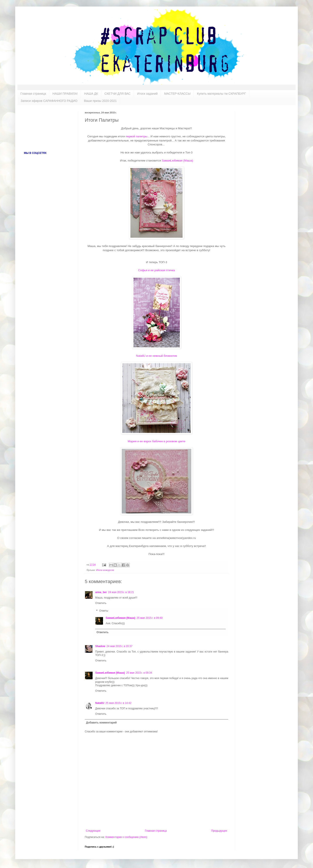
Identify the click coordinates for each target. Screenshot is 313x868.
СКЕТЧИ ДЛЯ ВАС (118, 94)
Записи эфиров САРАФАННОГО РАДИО (49, 101)
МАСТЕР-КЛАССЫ (177, 94)
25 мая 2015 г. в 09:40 (150, 618)
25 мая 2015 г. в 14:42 (118, 703)
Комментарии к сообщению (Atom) (126, 837)
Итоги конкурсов (105, 570)
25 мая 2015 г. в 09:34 (139, 673)
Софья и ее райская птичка (156, 270)
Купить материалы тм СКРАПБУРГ (221, 94)
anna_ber (101, 592)
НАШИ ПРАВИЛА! (65, 94)
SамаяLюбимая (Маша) (177, 161)
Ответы (104, 611)
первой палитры (136, 136)
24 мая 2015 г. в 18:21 (121, 592)
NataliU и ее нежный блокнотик (157, 356)
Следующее (93, 831)
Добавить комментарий (101, 723)
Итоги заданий (147, 94)
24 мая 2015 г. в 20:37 (119, 646)
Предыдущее (219, 831)
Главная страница (33, 94)
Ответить (101, 603)
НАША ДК (91, 94)
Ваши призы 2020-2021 (100, 101)
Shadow (100, 646)
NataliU (100, 703)
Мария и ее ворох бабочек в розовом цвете (156, 441)
